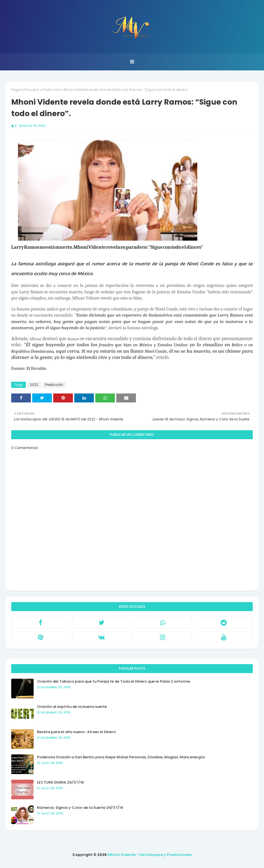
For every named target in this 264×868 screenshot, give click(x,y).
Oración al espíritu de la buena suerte (72, 707)
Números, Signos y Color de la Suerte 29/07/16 (80, 808)
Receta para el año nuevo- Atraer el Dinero (76, 732)
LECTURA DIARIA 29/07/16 (60, 782)
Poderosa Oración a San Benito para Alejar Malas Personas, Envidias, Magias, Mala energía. (121, 757)
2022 (34, 385)
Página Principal (25, 90)
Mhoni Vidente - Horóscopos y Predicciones (150, 855)
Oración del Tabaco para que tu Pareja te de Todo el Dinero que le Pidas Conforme (114, 681)
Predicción (51, 90)
